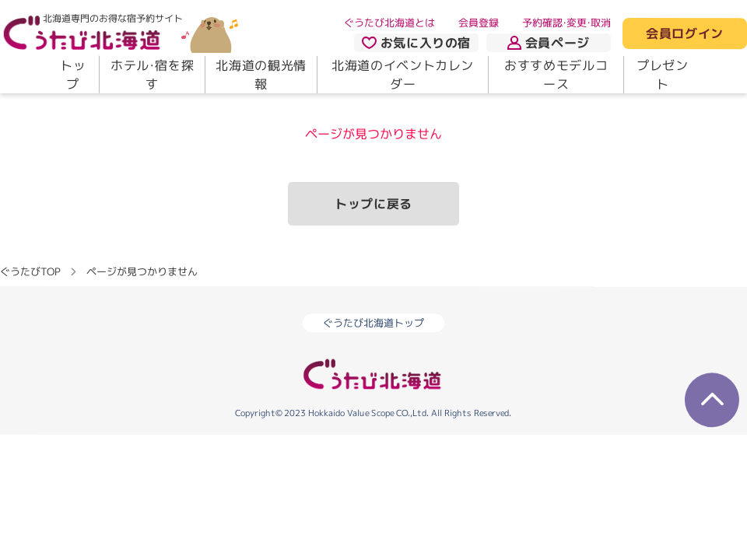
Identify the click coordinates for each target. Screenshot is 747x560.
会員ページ (549, 43)
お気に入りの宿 (416, 43)
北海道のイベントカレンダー (403, 75)
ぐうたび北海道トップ (373, 323)
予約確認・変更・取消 (566, 23)
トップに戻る (373, 204)
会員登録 (479, 23)
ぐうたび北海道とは (389, 23)
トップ (73, 75)
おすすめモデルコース (556, 75)
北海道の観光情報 (261, 75)
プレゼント (663, 75)
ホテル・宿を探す (152, 75)
